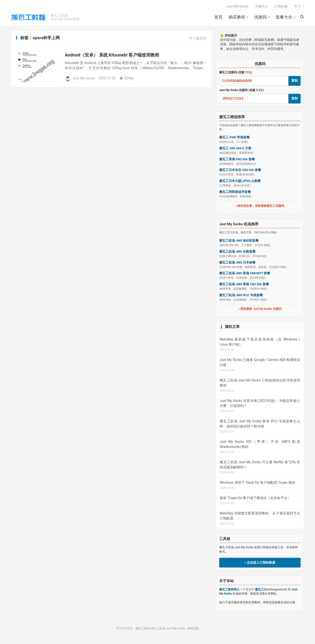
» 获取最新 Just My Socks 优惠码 (260, 309)
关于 (297, 6)
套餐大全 (284, 17)
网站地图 (193, 628)
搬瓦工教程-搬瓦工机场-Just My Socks (28, 17)
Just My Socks (237, 6)
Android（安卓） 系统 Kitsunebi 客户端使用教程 (112, 55)
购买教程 (237, 17)
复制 (295, 80)
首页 (218, 17)
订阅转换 (281, 6)
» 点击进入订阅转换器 (260, 563)
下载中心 (261, 6)
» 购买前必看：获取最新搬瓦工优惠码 (260, 206)
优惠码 (261, 17)
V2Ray (127, 78)
